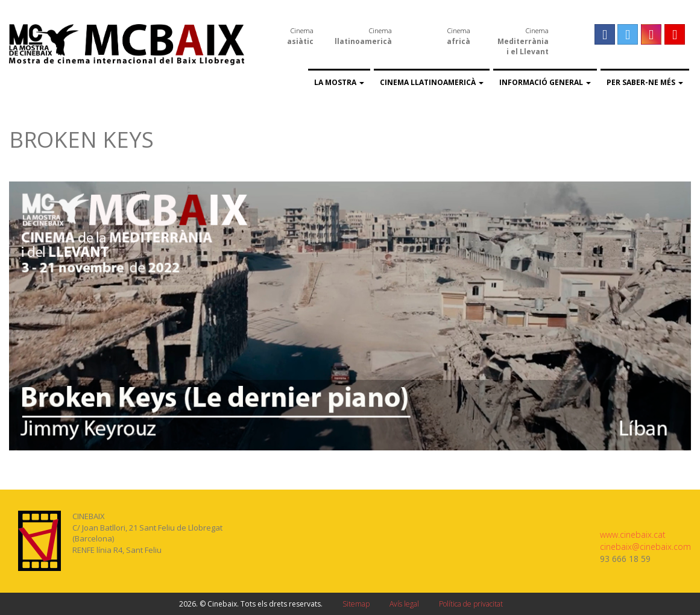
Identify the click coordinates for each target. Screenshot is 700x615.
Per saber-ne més (645, 82)
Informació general (545, 82)
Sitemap (356, 604)
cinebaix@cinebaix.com (645, 547)
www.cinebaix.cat (633, 535)
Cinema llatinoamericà (432, 82)
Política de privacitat (471, 604)
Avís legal (404, 604)
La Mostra (339, 82)
